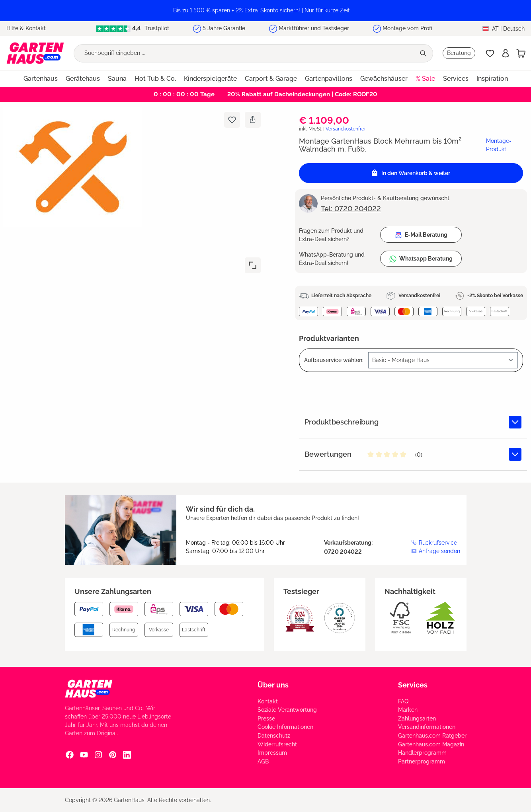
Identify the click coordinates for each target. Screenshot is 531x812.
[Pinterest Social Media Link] (113, 755)
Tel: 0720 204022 (351, 209)
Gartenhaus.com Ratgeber (432, 736)
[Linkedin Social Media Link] (127, 755)
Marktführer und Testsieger (314, 28)
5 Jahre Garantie (224, 28)
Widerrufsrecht (277, 744)
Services (413, 685)
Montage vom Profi (407, 28)
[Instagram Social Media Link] (98, 755)
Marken (408, 710)
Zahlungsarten (417, 719)
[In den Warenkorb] (411, 173)
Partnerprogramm (422, 761)
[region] (265, 11)
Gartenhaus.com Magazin (431, 744)
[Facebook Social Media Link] (70, 755)
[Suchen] (424, 53)
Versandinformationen (427, 727)
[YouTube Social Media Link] (84, 755)
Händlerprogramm (422, 753)
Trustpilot (133, 28)
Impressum (272, 753)
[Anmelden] (506, 53)
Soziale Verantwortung (287, 710)
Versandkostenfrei (346, 129)
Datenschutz (274, 736)
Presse (266, 719)
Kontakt (268, 701)
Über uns (273, 685)
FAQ (403, 701)
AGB (263, 761)
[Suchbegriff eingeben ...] (245, 53)
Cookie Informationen (285, 727)
